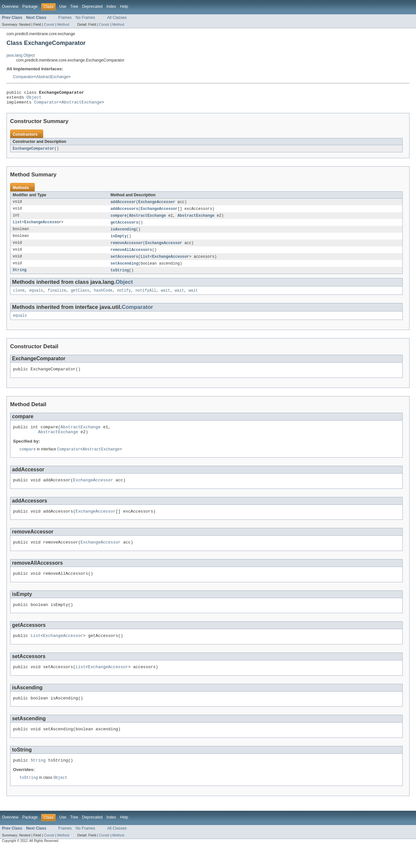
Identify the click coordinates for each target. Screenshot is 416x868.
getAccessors (124, 227)
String (20, 277)
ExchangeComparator (33, 152)
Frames (65, 18)
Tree (74, 7)
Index (111, 7)
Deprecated (92, 7)
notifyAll (146, 298)
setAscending (124, 270)
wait (165, 298)
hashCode (103, 298)
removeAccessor (127, 248)
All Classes (117, 18)
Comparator (23, 77)
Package (30, 7)
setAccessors (124, 263)
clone (19, 298)
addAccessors (124, 213)
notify (124, 298)
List (17, 227)
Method (63, 24)
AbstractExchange (52, 77)
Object (34, 99)
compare (119, 220)
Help (124, 7)
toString (120, 277)
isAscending (123, 234)
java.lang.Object (21, 55)
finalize (57, 298)
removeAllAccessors (131, 255)
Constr (49, 24)
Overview (10, 7)
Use (63, 7)
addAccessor (123, 205)
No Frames (85, 18)
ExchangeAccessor (157, 205)
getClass (80, 298)
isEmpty (119, 241)
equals (36, 298)
